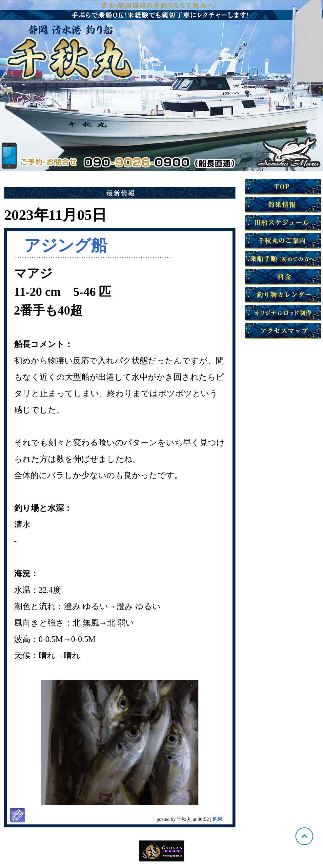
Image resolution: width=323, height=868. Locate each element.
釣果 (217, 819)
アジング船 (66, 245)
